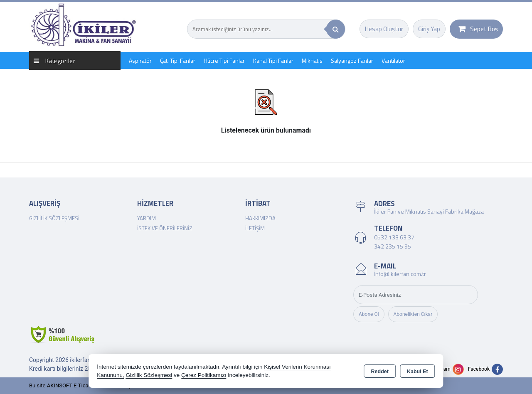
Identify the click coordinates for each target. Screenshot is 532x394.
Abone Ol (369, 314)
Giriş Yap (429, 29)
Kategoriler (54, 60)
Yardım (147, 218)
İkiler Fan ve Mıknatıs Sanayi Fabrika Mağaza (429, 211)
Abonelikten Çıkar (413, 314)
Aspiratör (140, 60)
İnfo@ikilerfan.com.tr (400, 274)
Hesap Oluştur (384, 29)
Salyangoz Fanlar (352, 60)
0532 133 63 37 (394, 237)
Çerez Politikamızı (204, 375)
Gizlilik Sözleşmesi (54, 218)
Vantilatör (393, 60)
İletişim (255, 228)
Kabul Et (417, 372)
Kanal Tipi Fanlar (273, 60)
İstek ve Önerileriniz (165, 228)
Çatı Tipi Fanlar (178, 60)
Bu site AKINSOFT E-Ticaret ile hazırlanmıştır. (83, 385)
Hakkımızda (260, 218)
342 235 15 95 (393, 246)
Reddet (380, 372)
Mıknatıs (312, 60)
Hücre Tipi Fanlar (224, 60)
